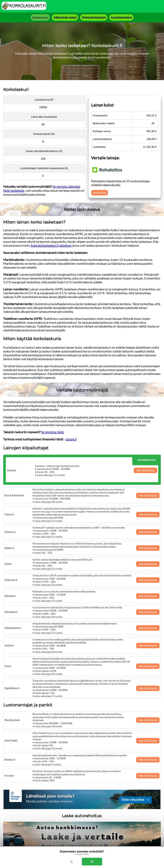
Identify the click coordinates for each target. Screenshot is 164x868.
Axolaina (12, 470)
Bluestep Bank (12, 720)
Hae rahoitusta (145, 470)
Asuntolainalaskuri (121, 18)
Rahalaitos (10, 596)
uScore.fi (71, 439)
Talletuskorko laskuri (65, 18)
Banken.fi (9, 548)
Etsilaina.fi (10, 532)
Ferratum (9, 776)
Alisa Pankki (11, 741)
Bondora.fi (10, 760)
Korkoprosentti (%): (44, 134)
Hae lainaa (100, 193)
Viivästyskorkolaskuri (94, 18)
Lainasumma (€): (44, 100)
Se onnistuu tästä (53, 432)
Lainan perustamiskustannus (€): (44, 151)
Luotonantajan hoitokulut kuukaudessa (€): (44, 168)
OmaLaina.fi (11, 580)
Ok (92, 862)
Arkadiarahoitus (13, 628)
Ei (72, 862)
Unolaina (9, 645)
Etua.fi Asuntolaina (14, 495)
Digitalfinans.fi (12, 688)
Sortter (8, 564)
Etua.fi (8, 666)
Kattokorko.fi (11, 612)
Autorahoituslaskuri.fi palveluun (51, 246)
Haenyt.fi (9, 514)
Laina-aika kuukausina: (44, 117)
